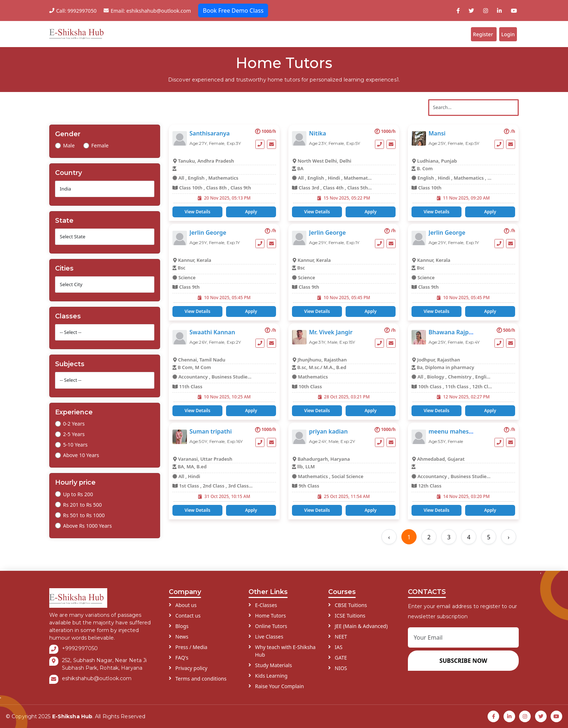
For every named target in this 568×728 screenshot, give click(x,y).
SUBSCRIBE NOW (463, 658)
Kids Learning (271, 673)
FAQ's (182, 655)
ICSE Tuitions (350, 613)
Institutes (372, 33)
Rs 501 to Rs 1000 (84, 512)
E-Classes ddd (233, 33)
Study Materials (273, 662)
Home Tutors (270, 613)
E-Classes (266, 602)
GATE (341, 655)
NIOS (341, 665)
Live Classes (269, 634)
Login (506, 33)
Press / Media (191, 644)
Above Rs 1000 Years (87, 523)
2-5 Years (74, 431)
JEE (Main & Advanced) (361, 623)
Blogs (404, 33)
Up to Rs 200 (78, 491)
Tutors (268, 33)
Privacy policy (191, 665)
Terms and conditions (201, 676)
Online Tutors (271, 623)
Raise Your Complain (279, 683)
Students (302, 33)
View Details (197, 209)
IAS (339, 644)
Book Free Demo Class (233, 11)
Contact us (188, 613)
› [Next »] (509, 534)
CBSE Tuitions (351, 602)
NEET (341, 634)
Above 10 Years (81, 452)
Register (478, 33)
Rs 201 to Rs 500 (82, 502)
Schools (336, 33)
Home (169, 33)
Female (100, 143)
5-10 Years (75, 442)
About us (186, 602)
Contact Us (439, 33)
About (194, 33)
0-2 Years (74, 421)
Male (69, 143)
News (182, 634)
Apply (251, 209)
